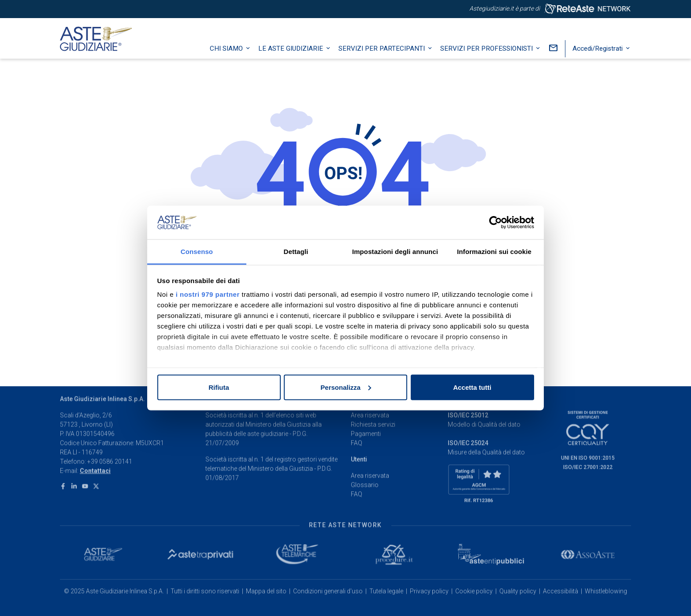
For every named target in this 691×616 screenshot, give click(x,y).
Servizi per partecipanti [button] (383, 60)
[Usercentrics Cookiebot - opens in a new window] (496, 222)
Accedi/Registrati (598, 60)
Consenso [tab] (197, 252)
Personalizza (346, 387)
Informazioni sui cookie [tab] (494, 252)
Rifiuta (219, 387)
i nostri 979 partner (208, 294)
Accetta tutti (472, 387)
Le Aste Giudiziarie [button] (292, 60)
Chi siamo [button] (227, 60)
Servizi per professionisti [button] (487, 60)
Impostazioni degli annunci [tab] (395, 252)
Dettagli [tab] (296, 252)
